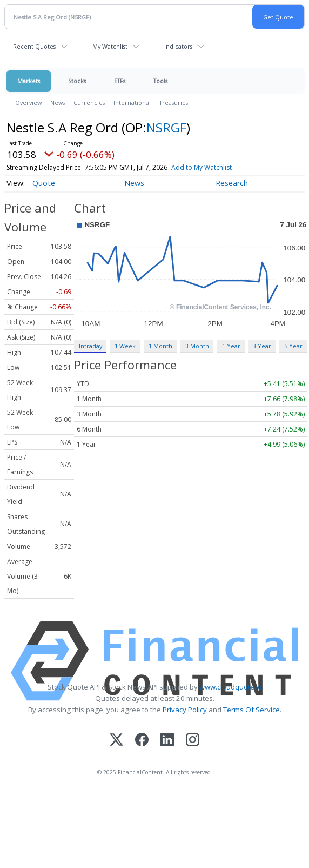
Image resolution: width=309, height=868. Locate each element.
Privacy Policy (185, 710)
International (132, 102)
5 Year (293, 346)
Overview (28, 102)
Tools (160, 81)
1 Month (160, 346)
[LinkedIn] (167, 741)
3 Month (197, 346)
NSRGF (166, 127)
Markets (29, 81)
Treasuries (174, 102)
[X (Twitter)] (116, 741)
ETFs (120, 81)
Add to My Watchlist (221, 167)
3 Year (262, 346)
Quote (44, 183)
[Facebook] (142, 741)
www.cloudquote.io (231, 687)
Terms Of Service (251, 710)
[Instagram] (193, 741)
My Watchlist (110, 46)
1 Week (125, 346)
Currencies (89, 102)
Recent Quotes (34, 46)
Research (232, 183)
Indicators (178, 46)
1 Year (231, 346)
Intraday (90, 346)
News (58, 102)
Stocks (77, 81)
